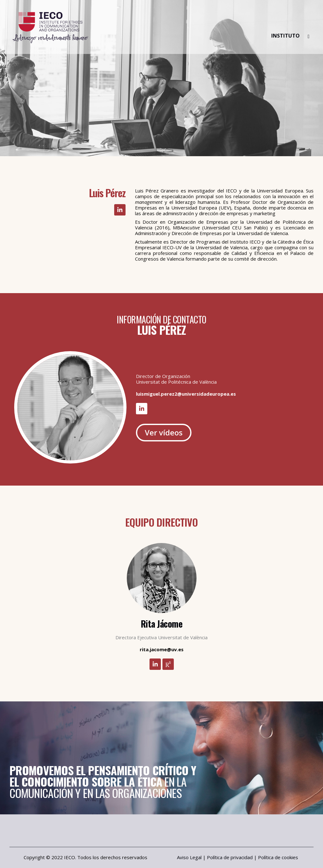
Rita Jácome (162, 624)
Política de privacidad (230, 857)
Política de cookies (278, 857)
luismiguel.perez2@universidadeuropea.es (186, 394)
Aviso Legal (189, 857)
